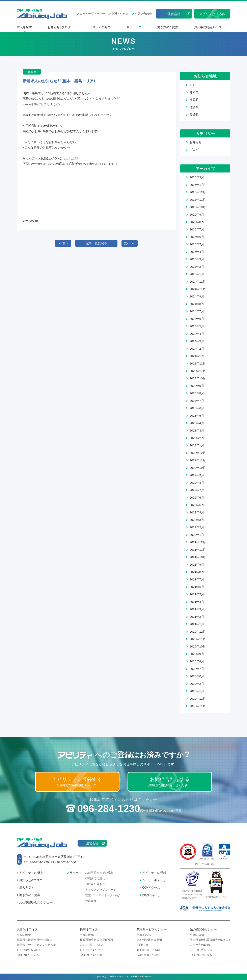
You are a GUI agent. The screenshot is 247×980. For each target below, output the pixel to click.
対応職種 (91, 901)
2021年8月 (197, 572)
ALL (192, 85)
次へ (127, 243)
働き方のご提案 (168, 27)
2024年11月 (198, 289)
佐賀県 (194, 107)
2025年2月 (197, 266)
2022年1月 (197, 535)
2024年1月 (197, 356)
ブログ (194, 150)
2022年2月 (197, 527)
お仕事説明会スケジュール (212, 27)
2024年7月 (197, 311)
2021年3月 (197, 609)
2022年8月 (197, 482)
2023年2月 (197, 438)
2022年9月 (197, 475)
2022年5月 (197, 505)
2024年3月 (197, 341)
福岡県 (194, 100)
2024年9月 (197, 296)
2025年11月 (198, 199)
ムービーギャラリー (92, 13)
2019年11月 (198, 706)
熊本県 (194, 92)
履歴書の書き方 (95, 884)
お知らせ (196, 142)
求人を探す (24, 27)
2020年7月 (197, 669)
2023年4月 (197, 423)
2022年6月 (197, 497)
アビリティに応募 (212, 14)
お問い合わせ (143, 13)
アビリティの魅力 (99, 27)
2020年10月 (198, 646)
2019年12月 (198, 698)
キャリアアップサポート (101, 889)
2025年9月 (197, 214)
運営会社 (174, 14)
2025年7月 (197, 229)
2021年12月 (198, 542)
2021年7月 (197, 579)
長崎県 (194, 115)
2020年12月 (198, 631)
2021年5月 (197, 594)
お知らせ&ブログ (59, 27)
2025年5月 (197, 244)
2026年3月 (197, 177)
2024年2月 (197, 348)
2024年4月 (197, 334)
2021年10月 (198, 557)
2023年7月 (197, 401)
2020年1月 (197, 691)
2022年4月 (197, 512)
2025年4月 (197, 252)
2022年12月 (198, 453)
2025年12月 (198, 192)
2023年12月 (198, 363)
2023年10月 (198, 378)
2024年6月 (197, 319)
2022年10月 (198, 468)
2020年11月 (198, 639)
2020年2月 (197, 684)
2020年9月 (197, 654)
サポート (133, 27)
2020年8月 (197, 661)
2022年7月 (197, 490)
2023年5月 (197, 415)
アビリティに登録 (154, 873)
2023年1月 (197, 445)
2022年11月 (198, 460)
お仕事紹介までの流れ (99, 872)
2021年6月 (197, 587)
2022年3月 (197, 520)
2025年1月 (197, 274)
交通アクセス (120, 13)
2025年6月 (197, 237)
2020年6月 (197, 676)
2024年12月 (198, 281)
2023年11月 (198, 371)
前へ (65, 243)
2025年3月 (197, 259)
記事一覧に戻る (96, 243)
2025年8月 (197, 222)
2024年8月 (197, 304)
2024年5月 (197, 326)
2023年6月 (197, 408)
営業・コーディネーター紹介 (103, 895)
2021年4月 (197, 602)
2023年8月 (197, 393)
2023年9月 (197, 386)
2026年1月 (197, 185)
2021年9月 (197, 564)
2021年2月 (197, 617)
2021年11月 (198, 549)
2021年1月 (197, 624)
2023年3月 (197, 430)
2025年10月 (198, 207)
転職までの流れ (95, 878)
